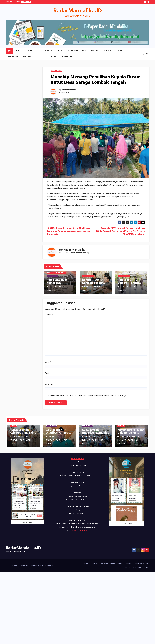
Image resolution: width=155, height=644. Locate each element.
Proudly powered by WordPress (17, 565)
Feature (42, 57)
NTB (60, 51)
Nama (48, 362)
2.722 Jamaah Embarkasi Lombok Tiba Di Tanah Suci (94, 432)
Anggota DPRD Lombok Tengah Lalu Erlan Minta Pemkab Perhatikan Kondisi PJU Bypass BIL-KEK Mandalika (120, 231)
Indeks (113, 564)
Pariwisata (28, 57)
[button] (143, 54)
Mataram (14, 426)
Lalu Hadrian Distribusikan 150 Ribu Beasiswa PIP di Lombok (59, 434)
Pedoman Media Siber (140, 564)
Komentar (50, 315)
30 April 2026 (125, 437)
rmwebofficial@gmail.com (80, 531)
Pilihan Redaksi (46, 51)
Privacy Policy (143, 567)
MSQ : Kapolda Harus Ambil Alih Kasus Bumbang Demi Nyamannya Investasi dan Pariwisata (69, 231)
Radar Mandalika (69, 90)
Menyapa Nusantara (77, 51)
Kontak (128, 564)
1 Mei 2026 (16, 437)
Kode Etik (120, 564)
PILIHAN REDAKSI (53, 276)
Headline (30, 51)
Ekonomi (107, 51)
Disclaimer (104, 564)
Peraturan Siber (131, 567)
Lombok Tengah (56, 71)
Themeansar (48, 565)
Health (119, 51)
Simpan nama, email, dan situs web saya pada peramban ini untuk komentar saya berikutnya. (87, 396)
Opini (53, 57)
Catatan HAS (66, 57)
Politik (95, 51)
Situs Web (49, 385)
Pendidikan (13, 57)
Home (18, 51)
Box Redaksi (77, 459)
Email (48, 373)
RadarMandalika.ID (77, 10)
